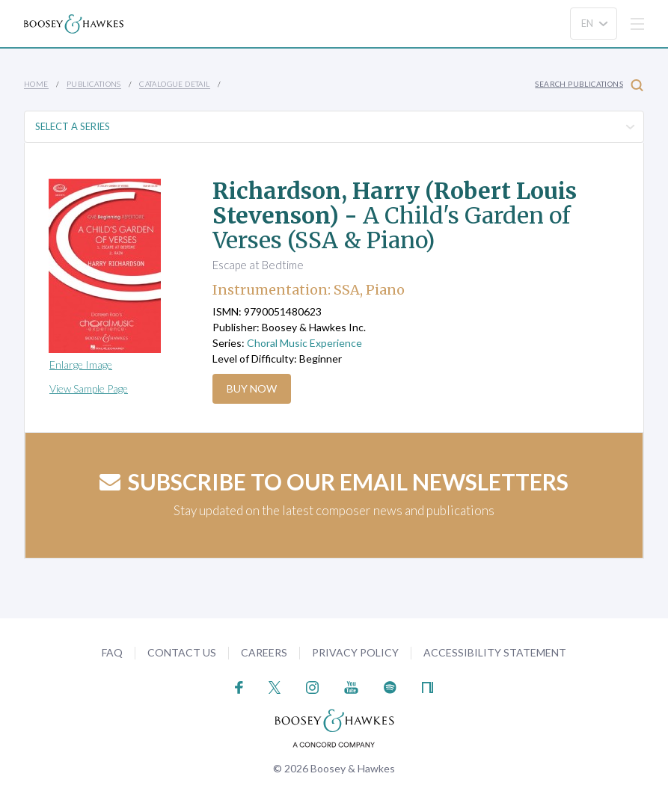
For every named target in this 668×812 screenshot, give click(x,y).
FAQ (112, 652)
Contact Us (182, 652)
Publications (94, 84)
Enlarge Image (81, 365)
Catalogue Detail (174, 84)
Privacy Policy (355, 652)
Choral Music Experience (304, 343)
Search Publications (589, 85)
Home (36, 84)
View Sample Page (89, 388)
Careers (264, 652)
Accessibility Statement (495, 652)
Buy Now (252, 388)
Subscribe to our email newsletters (334, 482)
